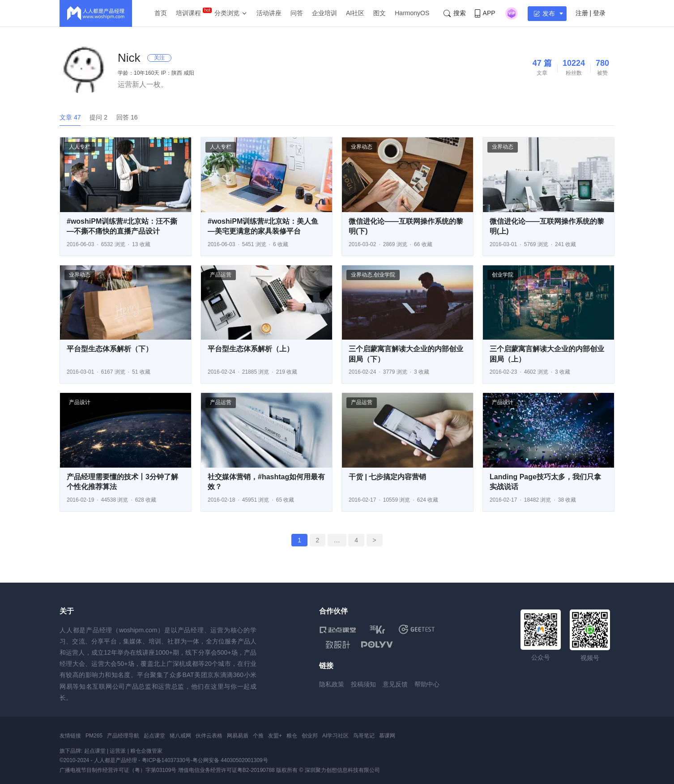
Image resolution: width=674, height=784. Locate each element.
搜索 (455, 13)
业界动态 (362, 147)
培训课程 (188, 13)
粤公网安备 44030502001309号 (230, 760)
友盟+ (275, 736)
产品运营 (221, 275)
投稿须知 (363, 684)
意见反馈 (395, 684)
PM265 (94, 736)
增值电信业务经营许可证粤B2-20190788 (226, 770)
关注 (159, 58)
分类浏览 (227, 13)
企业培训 (324, 13)
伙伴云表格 (209, 736)
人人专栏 (80, 147)
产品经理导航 (123, 736)
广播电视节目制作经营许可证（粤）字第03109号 (118, 770)
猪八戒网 (180, 736)
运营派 (118, 751)
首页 (161, 13)
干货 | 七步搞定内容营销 (387, 477)
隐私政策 (332, 684)
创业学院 (384, 275)
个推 (258, 736)
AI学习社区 (335, 736)
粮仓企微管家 (146, 751)
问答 (297, 13)
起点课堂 (154, 736)
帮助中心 (427, 684)
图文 (380, 13)
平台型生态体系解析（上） (251, 349)
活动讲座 (269, 13)
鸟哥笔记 (364, 736)
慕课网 (387, 736)
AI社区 (355, 13)
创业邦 (310, 736)
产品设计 (80, 402)
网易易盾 (238, 736)
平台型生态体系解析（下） (110, 349)
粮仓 (292, 736)
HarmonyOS (412, 13)
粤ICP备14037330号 (166, 760)
